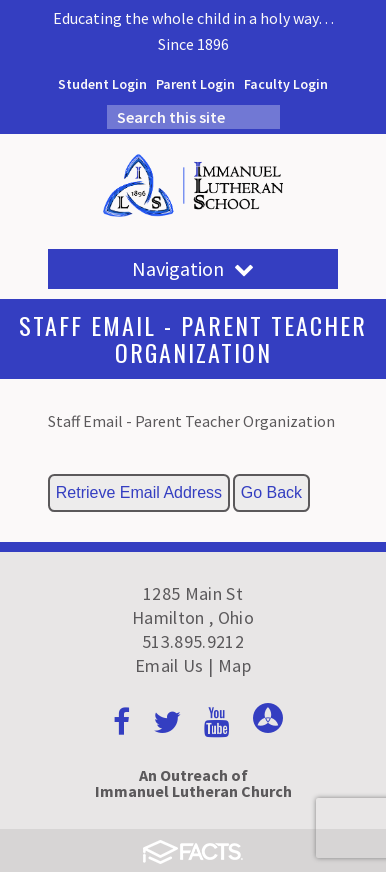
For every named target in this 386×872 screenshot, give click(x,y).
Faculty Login (286, 84)
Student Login (102, 84)
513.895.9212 (193, 641)
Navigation (193, 268)
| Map (229, 665)
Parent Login (195, 84)
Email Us (169, 665)
